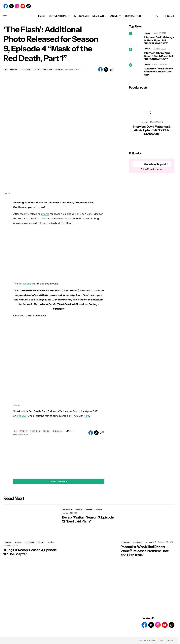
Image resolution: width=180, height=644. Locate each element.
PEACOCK (126, 542)
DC (6, 69)
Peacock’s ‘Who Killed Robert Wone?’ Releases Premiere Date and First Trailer (145, 551)
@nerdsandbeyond (155, 164)
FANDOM (14, 69)
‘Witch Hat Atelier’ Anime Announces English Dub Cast (158, 72)
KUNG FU (8, 542)
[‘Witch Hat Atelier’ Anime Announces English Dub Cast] (135, 70)
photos (45, 214)
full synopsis (26, 284)
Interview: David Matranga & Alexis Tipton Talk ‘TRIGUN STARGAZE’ (159, 40)
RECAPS (18, 542)
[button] (5, 16)
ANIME (148, 33)
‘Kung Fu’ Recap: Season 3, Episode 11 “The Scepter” (30, 552)
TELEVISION (25, 69)
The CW (22, 416)
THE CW (37, 69)
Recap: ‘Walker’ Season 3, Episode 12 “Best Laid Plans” (88, 519)
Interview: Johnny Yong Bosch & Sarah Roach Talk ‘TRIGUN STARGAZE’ (159, 56)
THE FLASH (47, 69)
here (87, 416)
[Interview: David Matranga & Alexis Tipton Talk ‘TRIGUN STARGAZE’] (135, 38)
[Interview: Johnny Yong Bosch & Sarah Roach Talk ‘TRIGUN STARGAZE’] (135, 54)
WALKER (89, 509)
